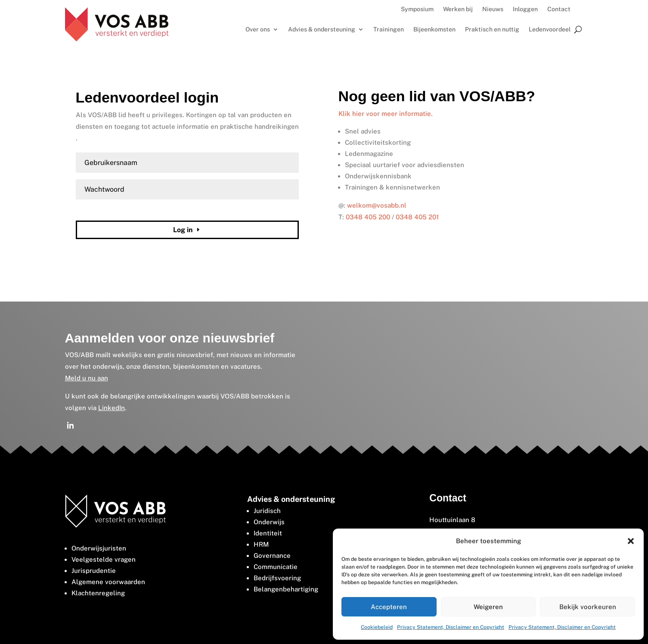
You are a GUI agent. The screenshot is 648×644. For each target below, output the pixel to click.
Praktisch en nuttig (492, 30)
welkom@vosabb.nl (377, 205)
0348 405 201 (417, 217)
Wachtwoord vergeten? (104, 209)
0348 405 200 (368, 217)
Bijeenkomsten (434, 30)
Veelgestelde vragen (104, 559)
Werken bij (458, 9)
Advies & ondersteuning (322, 30)
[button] (631, 541)
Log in (183, 230)
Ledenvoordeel (550, 30)
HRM (261, 544)
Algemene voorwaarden (108, 582)
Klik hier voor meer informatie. (386, 114)
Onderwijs (269, 522)
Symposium (417, 9)
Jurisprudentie (94, 571)
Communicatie (276, 567)
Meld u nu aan (87, 378)
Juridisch (267, 511)
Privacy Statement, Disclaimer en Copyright (451, 627)
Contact (559, 9)
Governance (272, 555)
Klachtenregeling (98, 593)
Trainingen (389, 30)
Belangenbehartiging (286, 589)
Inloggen (525, 9)
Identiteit (268, 533)
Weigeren (488, 607)
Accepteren (389, 607)
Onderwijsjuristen (99, 548)
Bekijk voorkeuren (588, 607)
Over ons (258, 30)
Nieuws (493, 9)
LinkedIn (112, 408)
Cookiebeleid (377, 627)
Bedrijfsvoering (277, 578)
